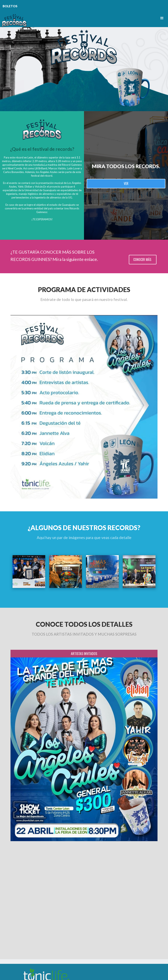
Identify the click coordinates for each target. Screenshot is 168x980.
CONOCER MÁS (143, 260)
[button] (162, 18)
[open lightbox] (29, 572)
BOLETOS (10, 6)
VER (126, 184)
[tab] (84, 654)
